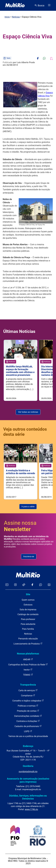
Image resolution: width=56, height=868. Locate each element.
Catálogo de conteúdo (28, 614)
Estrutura (28, 605)
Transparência (28, 685)
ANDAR (28, 659)
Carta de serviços (28, 690)
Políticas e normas (28, 706)
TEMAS (28, 675)
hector (28, 670)
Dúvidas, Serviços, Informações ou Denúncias (28, 797)
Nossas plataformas (28, 654)
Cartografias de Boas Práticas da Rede (28, 664)
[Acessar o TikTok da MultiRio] (24, 585)
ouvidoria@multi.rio (28, 772)
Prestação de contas (28, 711)
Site (28, 594)
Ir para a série (28, 507)
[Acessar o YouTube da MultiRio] (7, 585)
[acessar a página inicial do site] (15, 5)
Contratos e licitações (28, 721)
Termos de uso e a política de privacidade (28, 736)
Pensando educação (28, 639)
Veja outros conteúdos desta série (25, 432)
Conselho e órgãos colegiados (28, 701)
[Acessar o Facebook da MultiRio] (32, 585)
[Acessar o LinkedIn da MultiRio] (49, 585)
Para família (28, 629)
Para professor (28, 619)
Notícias (16, 17)
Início (7, 17)
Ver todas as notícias (28, 412)
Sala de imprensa (28, 610)
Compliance (28, 695)
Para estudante (28, 624)
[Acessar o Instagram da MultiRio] (15, 585)
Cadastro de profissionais (28, 726)
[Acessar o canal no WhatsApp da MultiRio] (41, 585)
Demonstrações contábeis (28, 716)
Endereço (28, 746)
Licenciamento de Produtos (28, 644)
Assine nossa (20, 526)
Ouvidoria (28, 766)
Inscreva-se (29, 556)
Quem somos (28, 600)
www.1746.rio (31, 809)
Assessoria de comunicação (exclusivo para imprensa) (28, 780)
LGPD (28, 731)
